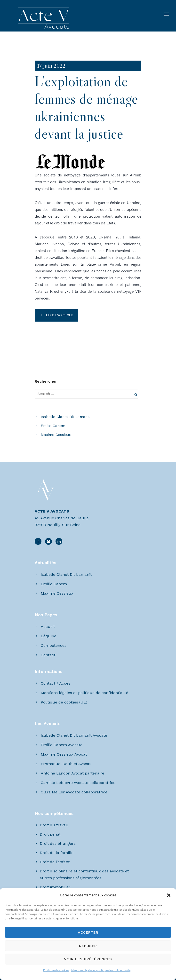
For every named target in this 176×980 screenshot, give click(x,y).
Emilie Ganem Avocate (62, 745)
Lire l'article (56, 316)
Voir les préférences (88, 959)
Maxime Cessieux (56, 435)
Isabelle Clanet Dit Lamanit (65, 417)
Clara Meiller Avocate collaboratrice (74, 792)
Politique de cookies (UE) (64, 702)
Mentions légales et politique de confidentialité (101, 970)
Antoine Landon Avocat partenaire (72, 773)
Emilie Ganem (53, 426)
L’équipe (48, 636)
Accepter (88, 933)
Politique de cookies (56, 970)
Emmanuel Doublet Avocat (66, 764)
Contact (48, 655)
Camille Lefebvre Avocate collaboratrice (78, 783)
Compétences (54, 645)
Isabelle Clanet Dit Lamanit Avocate (74, 735)
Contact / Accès (56, 683)
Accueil (48, 627)
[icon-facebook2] (39, 541)
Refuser (88, 946)
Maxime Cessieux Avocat (64, 754)
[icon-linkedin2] (50, 541)
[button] (169, 895)
